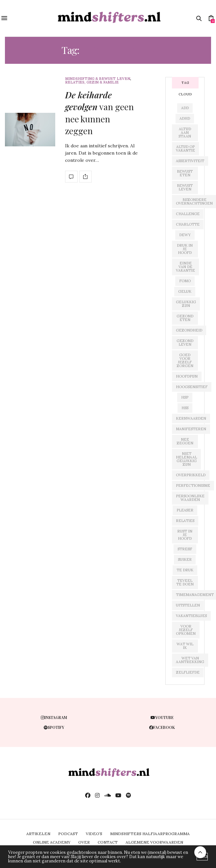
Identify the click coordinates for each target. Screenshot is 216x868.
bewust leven (185, 187)
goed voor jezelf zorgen (185, 360)
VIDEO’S (94, 834)
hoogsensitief (192, 387)
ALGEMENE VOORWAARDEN (154, 842)
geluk (185, 291)
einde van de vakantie (185, 267)
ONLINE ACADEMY (52, 842)
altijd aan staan (185, 133)
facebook (162, 727)
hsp (185, 397)
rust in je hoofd (185, 535)
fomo (185, 281)
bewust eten (185, 173)
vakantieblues (191, 616)
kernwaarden (191, 418)
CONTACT (108, 842)
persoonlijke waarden (190, 498)
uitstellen (188, 605)
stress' (185, 549)
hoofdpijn (187, 376)
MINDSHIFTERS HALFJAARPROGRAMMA (150, 834)
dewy (185, 235)
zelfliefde (188, 672)
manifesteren (191, 429)
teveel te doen (185, 582)
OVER (84, 842)
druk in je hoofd (185, 249)
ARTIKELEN (38, 834)
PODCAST (68, 834)
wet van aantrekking (190, 660)
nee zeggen (185, 441)
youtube (162, 717)
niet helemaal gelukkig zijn (186, 459)
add (185, 108)
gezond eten (185, 318)
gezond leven (185, 343)
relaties (185, 521)
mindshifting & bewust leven (98, 79)
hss (185, 408)
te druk (185, 570)
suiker (185, 559)
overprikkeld (191, 475)
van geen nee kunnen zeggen (99, 113)
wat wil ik (185, 646)
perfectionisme (193, 485)
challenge (188, 214)
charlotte (188, 224)
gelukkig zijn (186, 304)
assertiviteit (190, 161)
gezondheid (189, 330)
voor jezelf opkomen (186, 630)
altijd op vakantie (185, 149)
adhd (185, 118)
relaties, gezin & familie (92, 82)
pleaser (185, 510)
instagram (54, 717)
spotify (54, 727)
